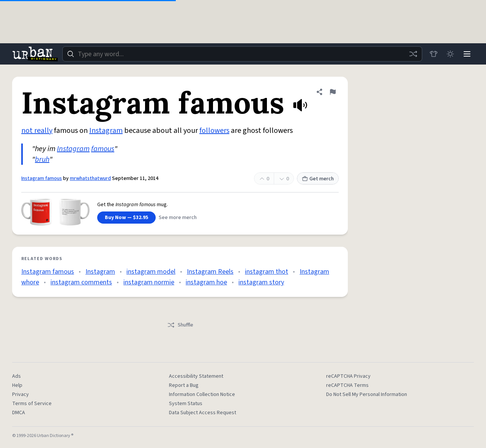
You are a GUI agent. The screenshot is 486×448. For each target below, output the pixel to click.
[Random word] (413, 54)
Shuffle (180, 325)
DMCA (19, 413)
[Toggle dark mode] (450, 54)
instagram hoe (206, 282)
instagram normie (149, 282)
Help (17, 385)
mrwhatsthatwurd (90, 178)
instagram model (151, 272)
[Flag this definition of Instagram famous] (333, 92)
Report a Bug (184, 385)
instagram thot (267, 272)
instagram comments (81, 282)
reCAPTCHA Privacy (348, 376)
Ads (17, 376)
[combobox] (242, 54)
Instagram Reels (210, 272)
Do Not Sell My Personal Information (367, 394)
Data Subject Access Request (203, 413)
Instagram (106, 131)
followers (214, 131)
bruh (42, 159)
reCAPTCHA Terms (347, 385)
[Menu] (467, 54)
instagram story (261, 282)
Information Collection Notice (202, 394)
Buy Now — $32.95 (126, 218)
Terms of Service (32, 404)
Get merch (318, 179)
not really (37, 131)
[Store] (434, 54)
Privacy (21, 394)
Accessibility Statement (196, 376)
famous (103, 149)
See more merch (178, 218)
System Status (186, 404)
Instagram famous (42, 178)
